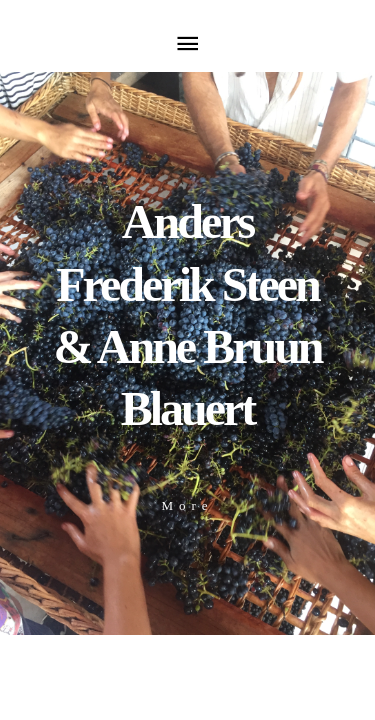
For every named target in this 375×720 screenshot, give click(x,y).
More (187, 505)
